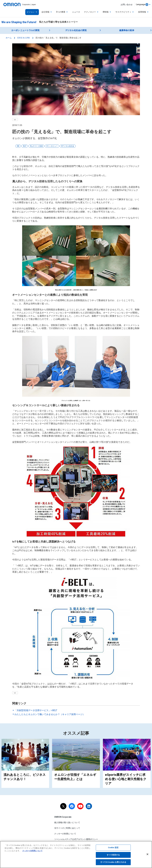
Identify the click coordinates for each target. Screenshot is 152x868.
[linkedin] (89, 806)
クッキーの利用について (65, 834)
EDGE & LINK (24, 38)
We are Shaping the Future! (19, 22)
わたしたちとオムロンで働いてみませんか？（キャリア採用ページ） (50, 714)
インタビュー (53, 146)
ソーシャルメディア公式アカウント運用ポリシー (76, 839)
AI (19, 146)
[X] (63, 806)
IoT (25, 146)
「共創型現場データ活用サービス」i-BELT (36, 710)
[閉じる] (147, 855)
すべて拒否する (113, 856)
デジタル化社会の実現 (76, 30)
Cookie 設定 (113, 848)
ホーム (9, 38)
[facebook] (72, 806)
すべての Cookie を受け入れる (113, 863)
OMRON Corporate (63, 817)
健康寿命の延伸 (127, 30)
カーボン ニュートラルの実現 (25, 30)
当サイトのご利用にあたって (67, 828)
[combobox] (143, 5)
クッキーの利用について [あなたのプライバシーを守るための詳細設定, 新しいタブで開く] (32, 851)
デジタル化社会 (68, 146)
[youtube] (80, 806)
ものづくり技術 (37, 146)
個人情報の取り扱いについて (67, 822)
